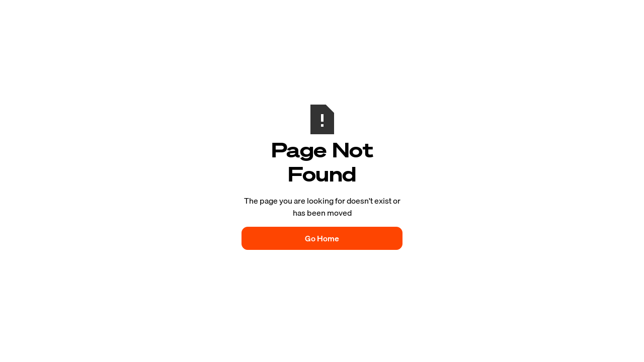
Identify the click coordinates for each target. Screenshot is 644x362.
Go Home (322, 238)
